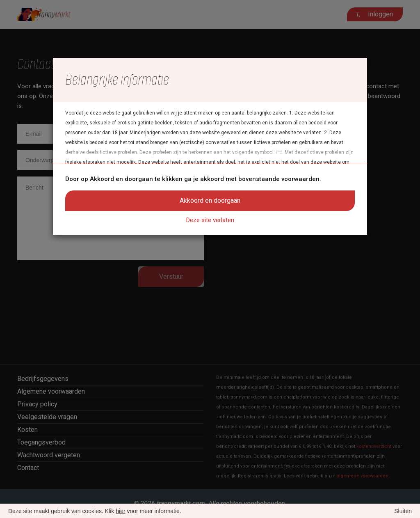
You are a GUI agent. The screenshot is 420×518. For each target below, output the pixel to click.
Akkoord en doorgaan (210, 201)
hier (120, 511)
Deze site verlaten (210, 220)
